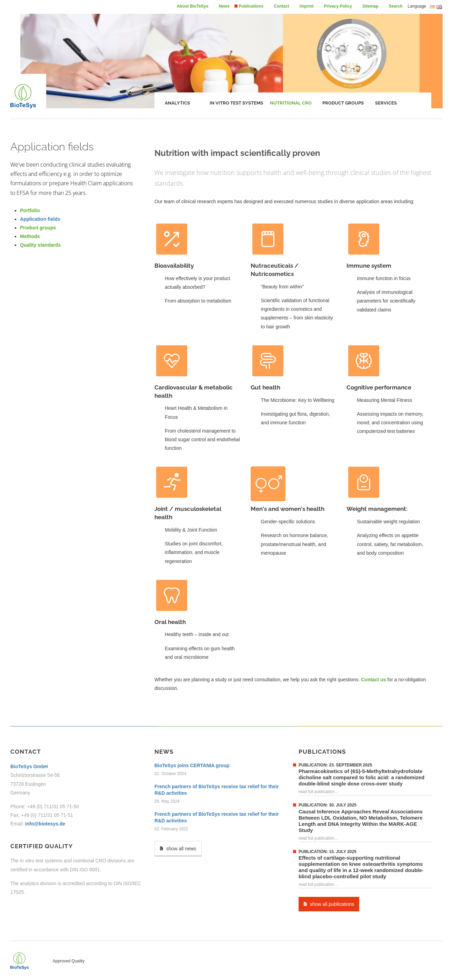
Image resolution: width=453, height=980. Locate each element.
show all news (178, 848)
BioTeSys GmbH (29, 766)
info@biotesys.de (45, 824)
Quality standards (40, 245)
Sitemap (370, 6)
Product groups (343, 103)
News (224, 6)
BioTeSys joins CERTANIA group (192, 765)
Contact (281, 6)
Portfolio (30, 210)
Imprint (307, 6)
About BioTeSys (193, 6)
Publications (251, 6)
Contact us (373, 680)
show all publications (329, 904)
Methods (30, 236)
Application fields (40, 219)
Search (396, 6)
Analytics (177, 103)
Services (386, 103)
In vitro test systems (236, 103)
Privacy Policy (338, 6)
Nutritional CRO (291, 103)
